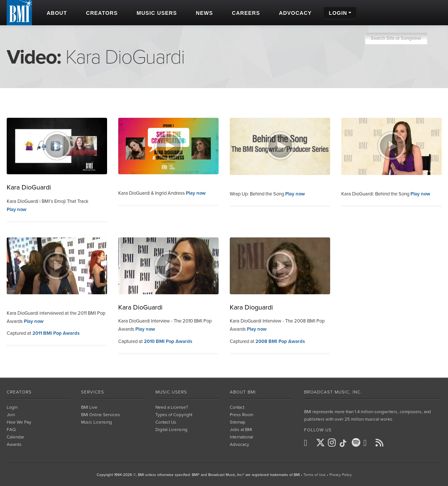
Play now (17, 210)
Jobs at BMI (241, 430)
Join (11, 415)
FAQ (11, 430)
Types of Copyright (174, 415)
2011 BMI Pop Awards (56, 333)
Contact (237, 407)
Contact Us (166, 422)
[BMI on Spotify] (357, 443)
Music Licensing (96, 422)
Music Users (171, 392)
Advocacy (239, 444)
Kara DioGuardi (29, 187)
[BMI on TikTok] (345, 443)
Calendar (15, 437)
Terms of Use (315, 475)
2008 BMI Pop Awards (280, 341)
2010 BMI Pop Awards (168, 341)
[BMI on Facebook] (309, 443)
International (241, 437)
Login (12, 407)
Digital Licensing (171, 430)
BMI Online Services (101, 415)
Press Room (241, 415)
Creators (19, 392)
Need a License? (172, 407)
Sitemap (238, 422)
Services (93, 392)
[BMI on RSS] (381, 443)
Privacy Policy (341, 475)
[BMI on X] (321, 443)
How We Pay (19, 422)
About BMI (243, 392)
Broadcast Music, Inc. (333, 392)
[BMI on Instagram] (333, 443)
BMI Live (89, 407)
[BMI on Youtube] (369, 443)
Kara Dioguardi (251, 307)
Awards (14, 444)
